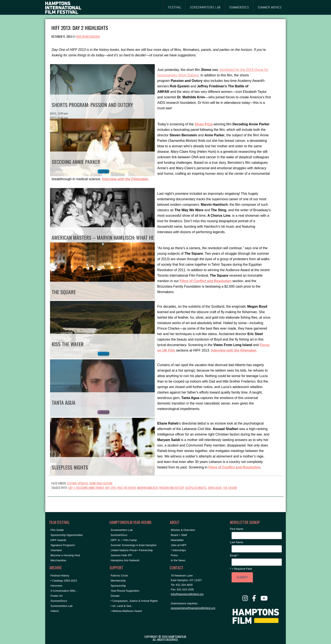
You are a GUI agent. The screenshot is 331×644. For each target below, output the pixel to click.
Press (174, 555)
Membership (118, 581)
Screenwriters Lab (62, 606)
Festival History (60, 576)
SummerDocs (59, 601)
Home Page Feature (101, 483)
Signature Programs (63, 545)
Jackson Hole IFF (121, 555)
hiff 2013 (111, 488)
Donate (115, 596)
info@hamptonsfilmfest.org (187, 594)
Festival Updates (77, 483)
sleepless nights (196, 488)
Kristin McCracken (88, 36)
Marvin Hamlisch (147, 488)
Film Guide (57, 530)
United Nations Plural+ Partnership (132, 550)
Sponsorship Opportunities (67, 535)
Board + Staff (179, 535)
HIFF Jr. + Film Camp (124, 540)
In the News (178, 560)
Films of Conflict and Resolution (234, 467)
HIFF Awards (58, 540)
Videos (55, 611)
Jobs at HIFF (179, 545)
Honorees (56, 586)
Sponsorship (118, 586)
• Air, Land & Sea (121, 606)
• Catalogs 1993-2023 (64, 581)
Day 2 (71, 488)
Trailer (104, 412)
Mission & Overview (183, 530)
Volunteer (56, 550)
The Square (230, 488)
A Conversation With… (64, 591)
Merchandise (58, 560)
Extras (104, 171)
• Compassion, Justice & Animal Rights (134, 601)
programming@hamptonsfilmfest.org (193, 608)
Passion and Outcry (172, 488)
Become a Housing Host (65, 555)
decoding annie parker (90, 488)
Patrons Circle (119, 576)
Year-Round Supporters (125, 591)
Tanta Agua (215, 488)
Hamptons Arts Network (125, 560)
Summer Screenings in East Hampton (134, 545)
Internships (179, 550)
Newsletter (177, 540)
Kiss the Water (127, 488)
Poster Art (56, 596)
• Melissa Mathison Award (126, 611)
